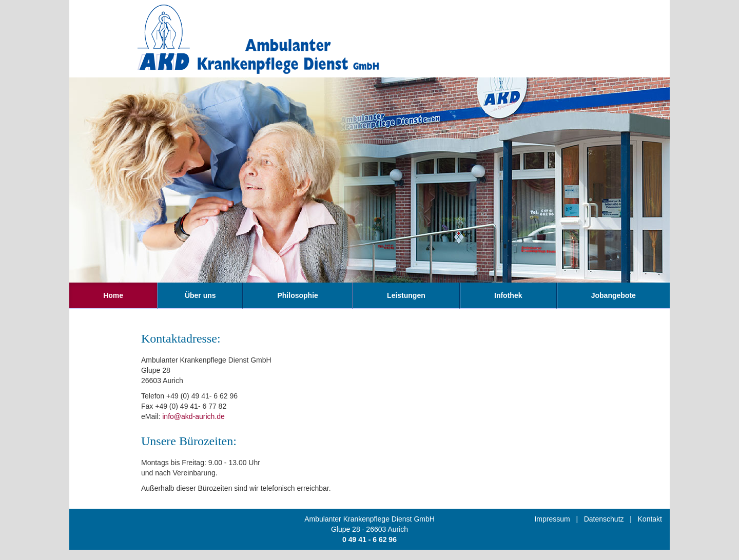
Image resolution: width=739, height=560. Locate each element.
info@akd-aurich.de (193, 416)
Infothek (508, 295)
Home (113, 295)
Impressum (552, 519)
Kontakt (650, 519)
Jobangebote (614, 295)
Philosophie (297, 295)
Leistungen (406, 295)
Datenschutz (604, 519)
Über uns (200, 295)
